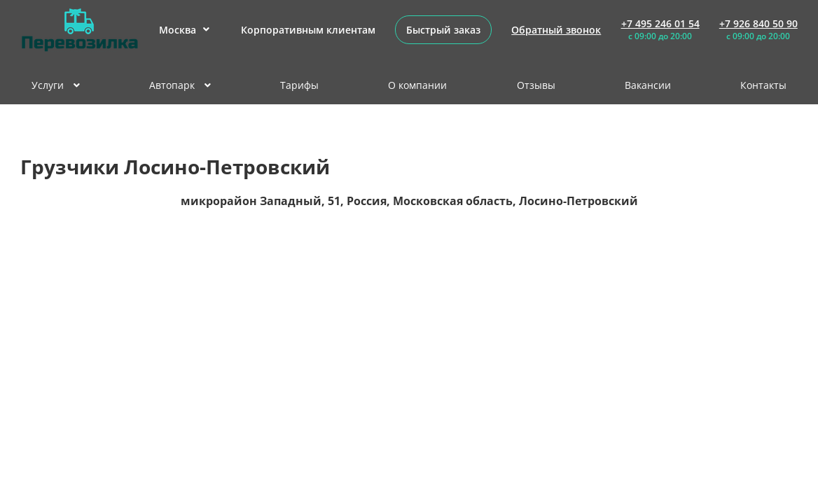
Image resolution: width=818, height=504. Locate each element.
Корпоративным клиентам (308, 30)
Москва (184, 30)
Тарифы (299, 85)
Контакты (763, 85)
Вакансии (648, 85)
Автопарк (180, 85)
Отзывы (536, 85)
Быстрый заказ (443, 30)
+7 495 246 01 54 (660, 23)
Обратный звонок (556, 30)
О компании (417, 85)
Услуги (56, 85)
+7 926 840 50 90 (758, 23)
